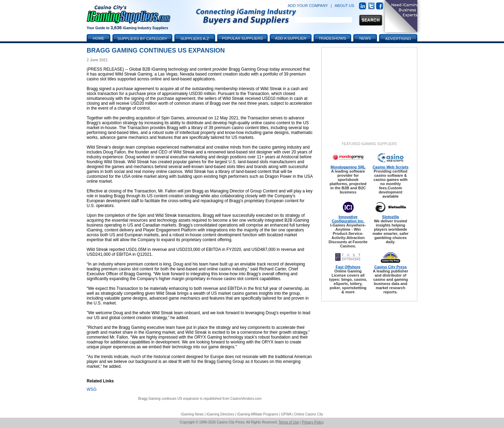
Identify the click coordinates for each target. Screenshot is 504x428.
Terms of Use (289, 422)
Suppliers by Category (142, 39)
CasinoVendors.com (246, 399)
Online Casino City (309, 414)
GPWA (286, 414)
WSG (92, 389)
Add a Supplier (291, 38)
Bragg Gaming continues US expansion (169, 399)
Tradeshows (333, 38)
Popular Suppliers (242, 38)
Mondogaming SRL (348, 167)
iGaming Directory (220, 414)
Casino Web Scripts (390, 167)
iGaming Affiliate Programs (258, 414)
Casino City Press (391, 267)
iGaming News (192, 414)
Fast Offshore (348, 267)
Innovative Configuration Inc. (348, 219)
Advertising (398, 39)
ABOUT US (345, 6)
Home (99, 38)
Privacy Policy (313, 422)
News (365, 38)
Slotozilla (391, 217)
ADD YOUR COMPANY (308, 6)
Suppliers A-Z (195, 39)
